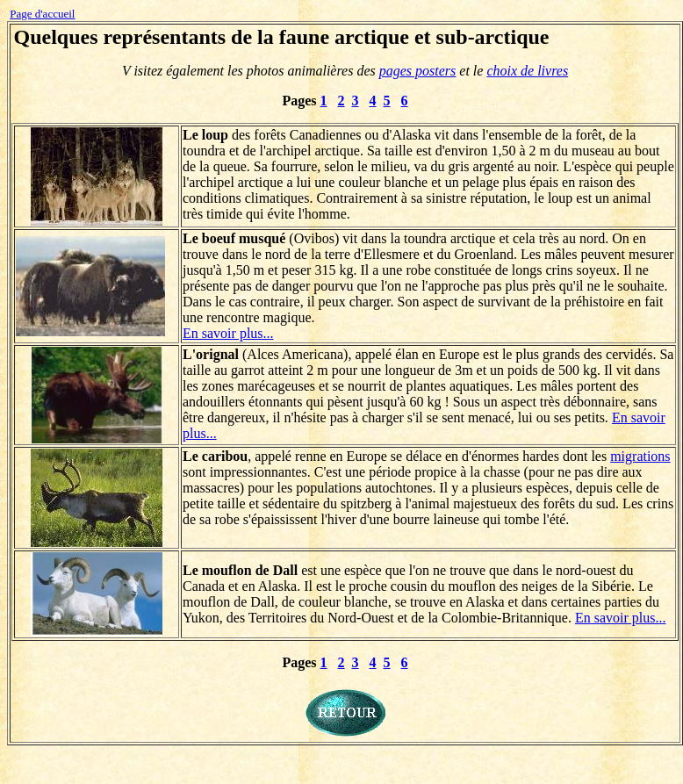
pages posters (418, 71)
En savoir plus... (228, 333)
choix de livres (527, 71)
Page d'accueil (42, 14)
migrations (640, 456)
